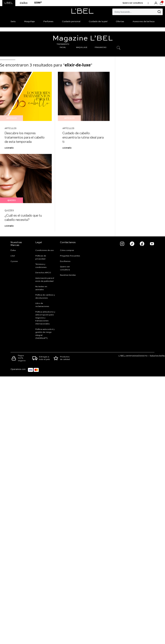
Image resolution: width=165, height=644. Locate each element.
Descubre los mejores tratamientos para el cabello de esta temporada (25, 137)
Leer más (9, 148)
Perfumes (48, 22)
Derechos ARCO (43, 273)
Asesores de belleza (143, 22)
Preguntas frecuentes (70, 256)
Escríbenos (65, 261)
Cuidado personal (71, 22)
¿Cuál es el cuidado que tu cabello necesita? (23, 217)
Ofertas (120, 22)
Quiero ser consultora (133, 3)
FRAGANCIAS (101, 47)
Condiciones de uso (45, 250)
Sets (13, 22)
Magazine (83, 38)
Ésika (13, 250)
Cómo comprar (67, 250)
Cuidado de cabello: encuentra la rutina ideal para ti (83, 137)
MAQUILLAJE (82, 47)
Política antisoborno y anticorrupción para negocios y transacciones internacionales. (45, 318)
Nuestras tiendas (68, 275)
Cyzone (14, 261)
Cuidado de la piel (98, 22)
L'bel (13, 256)
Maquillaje (30, 22)
